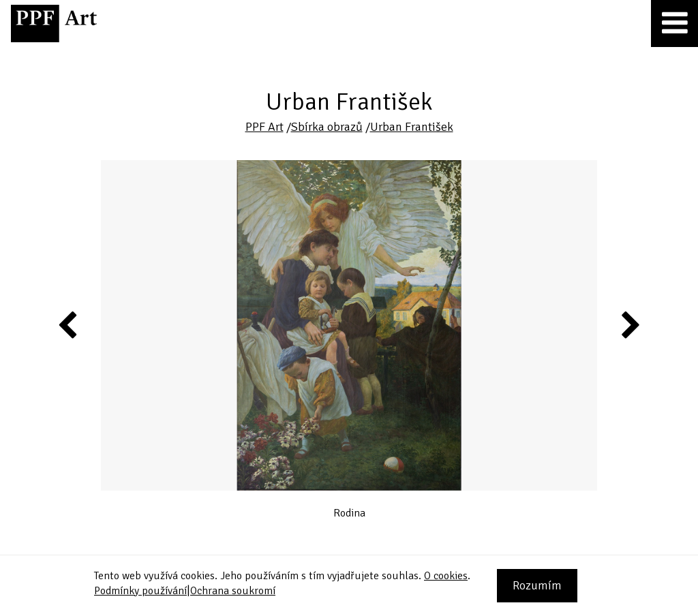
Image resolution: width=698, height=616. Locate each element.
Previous (68, 324)
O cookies (446, 576)
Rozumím (537, 585)
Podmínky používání (140, 591)
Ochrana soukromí (233, 591)
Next (629, 324)
